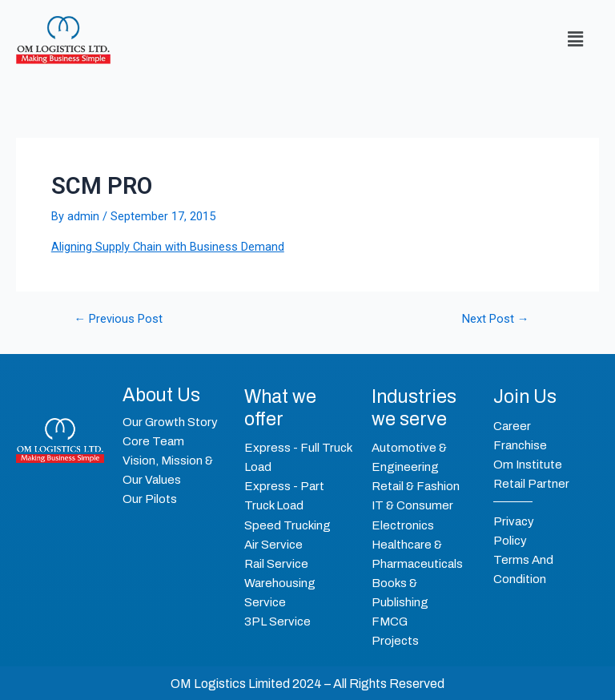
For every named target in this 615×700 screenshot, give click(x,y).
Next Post (496, 319)
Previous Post (119, 319)
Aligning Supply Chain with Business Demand (168, 247)
